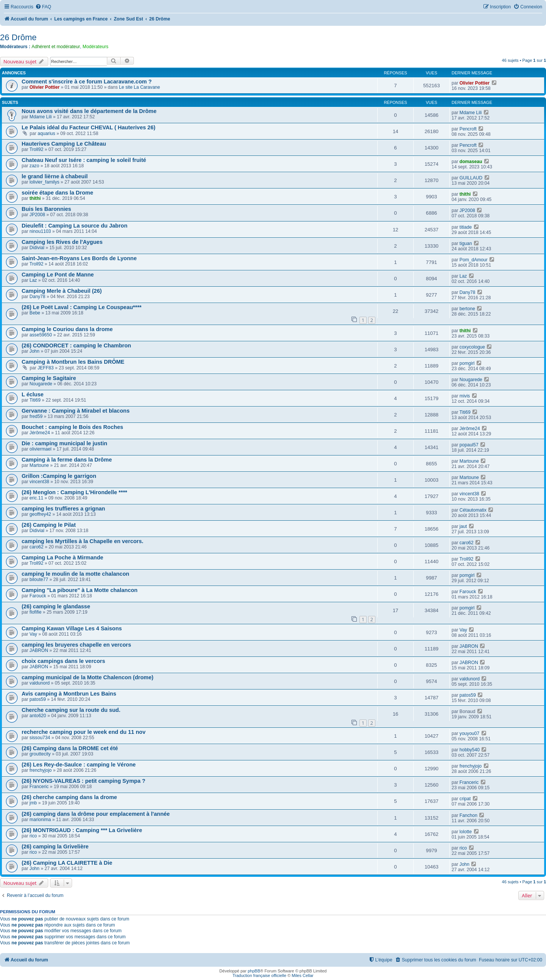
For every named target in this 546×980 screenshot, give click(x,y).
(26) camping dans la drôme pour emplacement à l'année (96, 814)
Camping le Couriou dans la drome (67, 329)
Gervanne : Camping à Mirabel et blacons (76, 411)
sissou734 (40, 738)
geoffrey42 (40, 514)
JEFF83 (45, 368)
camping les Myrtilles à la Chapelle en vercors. (82, 541)
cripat (465, 799)
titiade (466, 227)
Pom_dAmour (474, 260)
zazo (35, 166)
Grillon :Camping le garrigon (59, 476)
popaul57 (469, 445)
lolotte (466, 832)
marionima (40, 820)
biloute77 (39, 580)
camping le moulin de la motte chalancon (75, 574)
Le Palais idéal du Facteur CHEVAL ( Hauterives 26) (89, 127)
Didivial (37, 248)
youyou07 (469, 733)
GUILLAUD (471, 178)
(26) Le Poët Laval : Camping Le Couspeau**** (82, 307)
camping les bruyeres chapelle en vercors (76, 645)
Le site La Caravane (140, 87)
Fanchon (468, 815)
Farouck (38, 596)
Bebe (35, 313)
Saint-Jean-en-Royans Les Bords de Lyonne (79, 258)
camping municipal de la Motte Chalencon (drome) (88, 677)
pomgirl (467, 363)
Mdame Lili (41, 117)
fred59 (36, 416)
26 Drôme (18, 37)
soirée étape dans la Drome (57, 193)
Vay (33, 634)
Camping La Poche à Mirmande (62, 558)
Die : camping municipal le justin (64, 443)
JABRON (39, 650)
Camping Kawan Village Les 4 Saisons (72, 628)
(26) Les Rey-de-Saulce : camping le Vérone (79, 765)
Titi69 (35, 400)
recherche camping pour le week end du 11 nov (84, 732)
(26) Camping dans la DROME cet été (70, 748)
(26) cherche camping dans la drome (69, 797)
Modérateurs (96, 47)
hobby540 (470, 750)
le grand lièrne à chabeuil (55, 176)
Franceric (39, 787)
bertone (467, 309)
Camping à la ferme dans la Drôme (67, 460)
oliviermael (41, 449)
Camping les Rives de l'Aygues (62, 242)
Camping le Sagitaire (49, 378)
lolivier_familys (45, 182)
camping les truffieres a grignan (63, 509)
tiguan (466, 243)
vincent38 (39, 482)
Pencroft (468, 129)
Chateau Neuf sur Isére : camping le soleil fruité (84, 160)
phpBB (254, 971)
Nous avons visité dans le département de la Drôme (89, 111)
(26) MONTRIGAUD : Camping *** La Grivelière (82, 830)
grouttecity (40, 754)
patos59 (38, 699)
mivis (465, 396)
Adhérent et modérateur (56, 47)
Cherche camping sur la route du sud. (71, 710)
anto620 (38, 716)
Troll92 (37, 149)
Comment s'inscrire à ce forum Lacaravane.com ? (87, 82)
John (35, 351)
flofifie (36, 612)
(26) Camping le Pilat (49, 525)
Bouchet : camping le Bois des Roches (72, 427)
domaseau (471, 162)
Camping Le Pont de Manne (58, 275)
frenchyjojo (41, 770)
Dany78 (38, 297)
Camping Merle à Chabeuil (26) (62, 291)
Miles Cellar (302, 975)
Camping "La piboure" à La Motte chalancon (80, 590)
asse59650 (41, 335)
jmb (33, 803)
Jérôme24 (40, 433)
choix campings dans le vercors (63, 661)
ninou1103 (40, 231)
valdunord (40, 683)
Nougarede (41, 384)
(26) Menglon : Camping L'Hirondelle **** (74, 492)
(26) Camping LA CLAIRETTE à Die (67, 863)
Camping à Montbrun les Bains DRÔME (73, 362)
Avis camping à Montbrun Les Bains (69, 694)
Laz (33, 280)
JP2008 (37, 215)
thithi (35, 198)
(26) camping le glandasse (56, 606)
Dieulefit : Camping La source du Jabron (75, 226)
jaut (463, 526)
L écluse (33, 394)
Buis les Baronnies (46, 209)
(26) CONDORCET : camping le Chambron (76, 346)
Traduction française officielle (259, 975)
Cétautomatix (473, 510)
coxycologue (472, 347)
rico (33, 836)
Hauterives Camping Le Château (64, 144)
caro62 (37, 547)
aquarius (46, 133)
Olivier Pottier (45, 87)
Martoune (39, 465)
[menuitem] (43, 7)
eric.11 (36, 498)
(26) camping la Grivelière (55, 847)
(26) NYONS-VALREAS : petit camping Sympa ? (83, 781)
